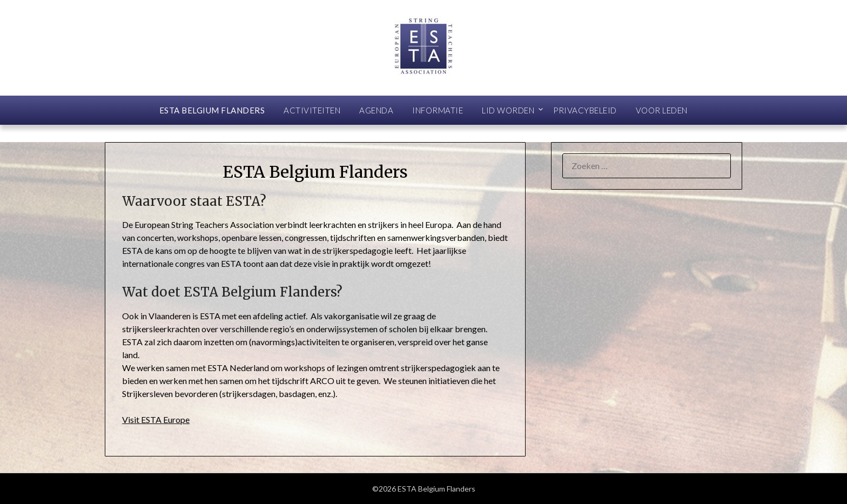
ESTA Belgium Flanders (212, 110)
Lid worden (508, 110)
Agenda (376, 110)
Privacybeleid (585, 110)
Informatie (438, 110)
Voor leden (662, 110)
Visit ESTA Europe (156, 419)
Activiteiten (312, 110)
